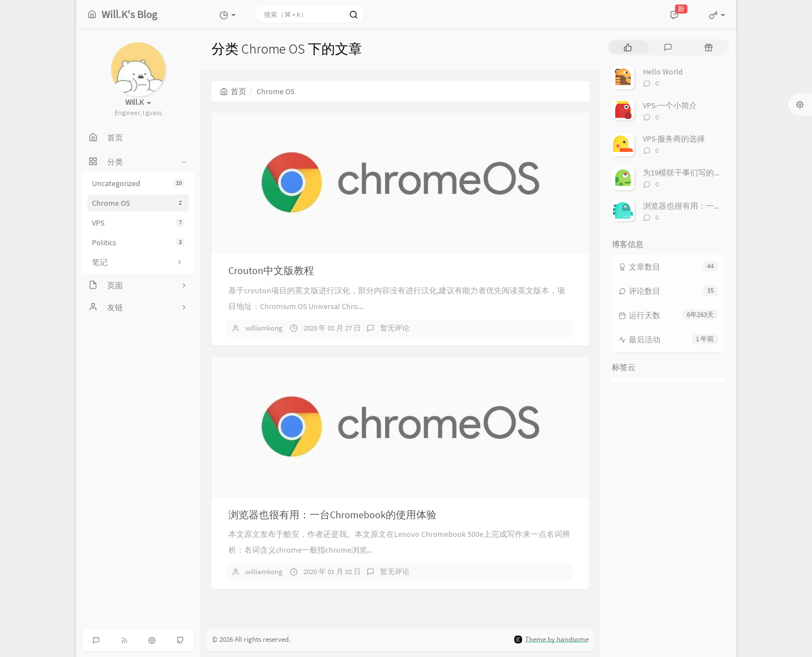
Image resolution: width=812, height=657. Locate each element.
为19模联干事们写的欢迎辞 (690, 173)
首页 (233, 91)
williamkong (264, 328)
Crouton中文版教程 (271, 270)
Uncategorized (138, 183)
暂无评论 (395, 328)
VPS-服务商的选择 (674, 139)
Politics (138, 242)
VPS (138, 223)
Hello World (663, 72)
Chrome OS (138, 203)
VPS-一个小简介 (670, 105)
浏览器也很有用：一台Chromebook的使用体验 (332, 515)
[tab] (628, 47)
